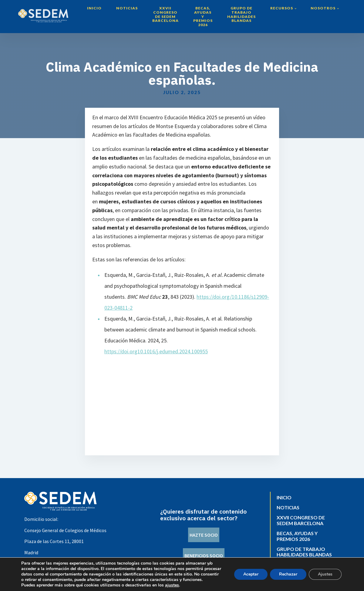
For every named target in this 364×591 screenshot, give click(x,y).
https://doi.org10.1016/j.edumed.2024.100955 (156, 351)
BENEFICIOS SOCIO (204, 555)
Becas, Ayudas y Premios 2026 (203, 16)
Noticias (127, 8)
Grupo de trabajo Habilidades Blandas (241, 14)
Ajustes (325, 574)
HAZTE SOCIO (204, 535)
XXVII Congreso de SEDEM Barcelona (165, 14)
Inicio (94, 8)
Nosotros (323, 8)
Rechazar (288, 574)
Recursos (282, 8)
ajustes (172, 585)
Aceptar (251, 574)
